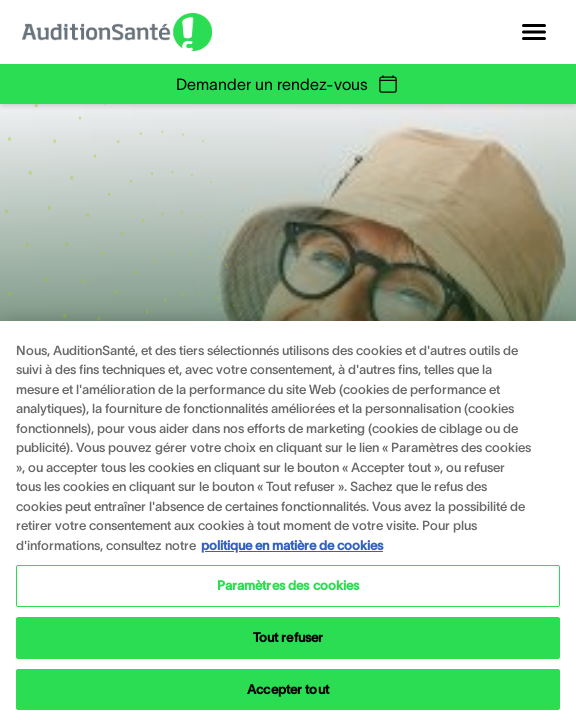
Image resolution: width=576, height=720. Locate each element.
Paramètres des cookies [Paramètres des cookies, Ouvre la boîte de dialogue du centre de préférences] (288, 596)
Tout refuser (288, 647)
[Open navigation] (534, 32)
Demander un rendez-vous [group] (288, 84)
